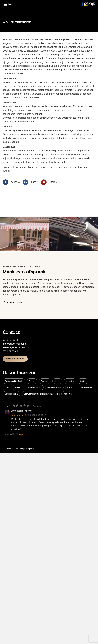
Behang (32, 381)
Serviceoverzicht (11, 394)
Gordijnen (45, 381)
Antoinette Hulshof (22, 411)
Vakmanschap (87, 387)
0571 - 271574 (10, 340)
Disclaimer (19, 449)
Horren (57, 381)
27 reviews (36, 406)
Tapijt (7, 387)
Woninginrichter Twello (14, 381)
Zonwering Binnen (34, 387)
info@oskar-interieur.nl (15, 344)
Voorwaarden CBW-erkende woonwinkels (41, 394)
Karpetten (70, 381)
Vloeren (18, 387)
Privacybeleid (30, 449)
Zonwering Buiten (54, 387)
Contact (67, 394)
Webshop (71, 387)
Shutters (83, 381)
